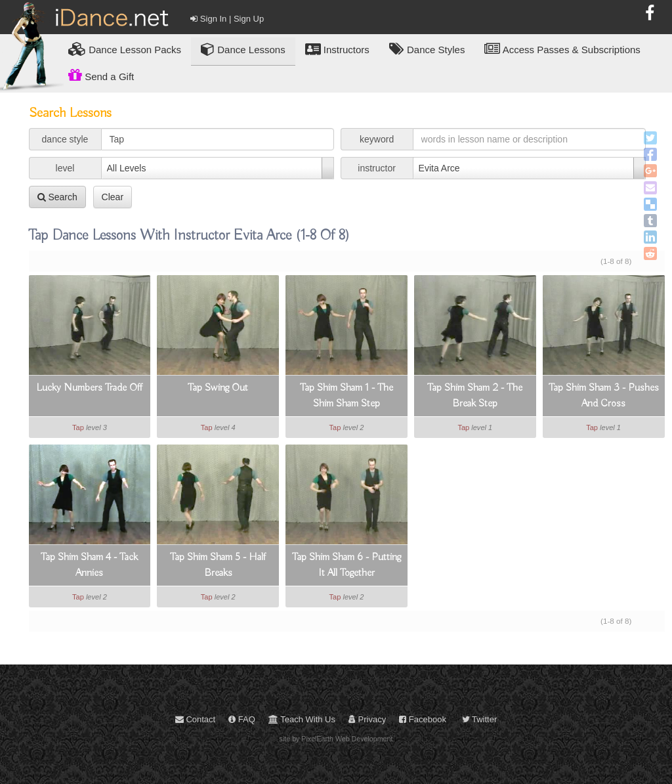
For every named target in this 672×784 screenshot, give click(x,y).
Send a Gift (101, 75)
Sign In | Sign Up (227, 19)
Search (57, 197)
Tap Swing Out (218, 388)
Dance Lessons (243, 49)
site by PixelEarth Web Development (336, 739)
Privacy (367, 719)
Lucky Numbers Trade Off (89, 388)
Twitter (480, 719)
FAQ (242, 719)
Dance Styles (427, 49)
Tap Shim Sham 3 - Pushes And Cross (604, 396)
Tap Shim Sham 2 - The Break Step (475, 396)
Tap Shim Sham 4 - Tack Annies (89, 565)
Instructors (337, 49)
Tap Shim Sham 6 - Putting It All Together (346, 565)
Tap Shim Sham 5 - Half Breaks (218, 565)
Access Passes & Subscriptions (562, 49)
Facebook (423, 719)
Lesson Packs (125, 49)
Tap (78, 427)
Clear (113, 197)
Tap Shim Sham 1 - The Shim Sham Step (346, 396)
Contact (195, 719)
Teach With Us (302, 719)
